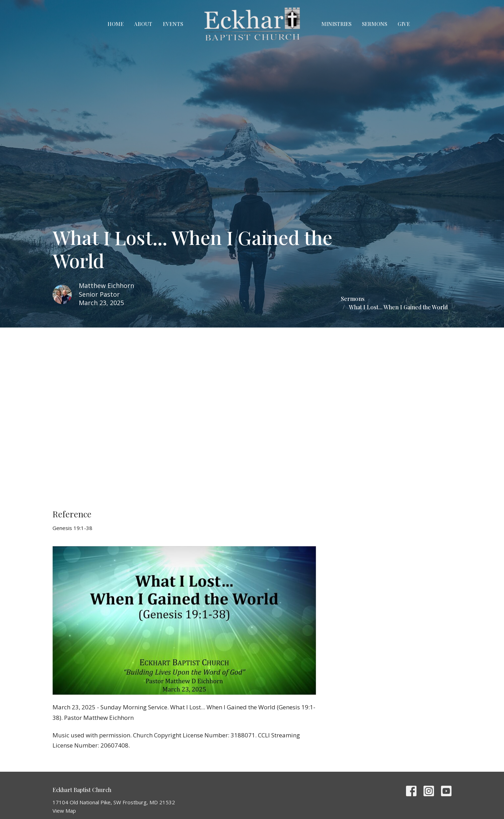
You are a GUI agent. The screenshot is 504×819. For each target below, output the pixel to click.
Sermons (374, 24)
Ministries (336, 24)
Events (173, 24)
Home (115, 24)
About (143, 24)
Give (404, 24)
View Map (64, 811)
